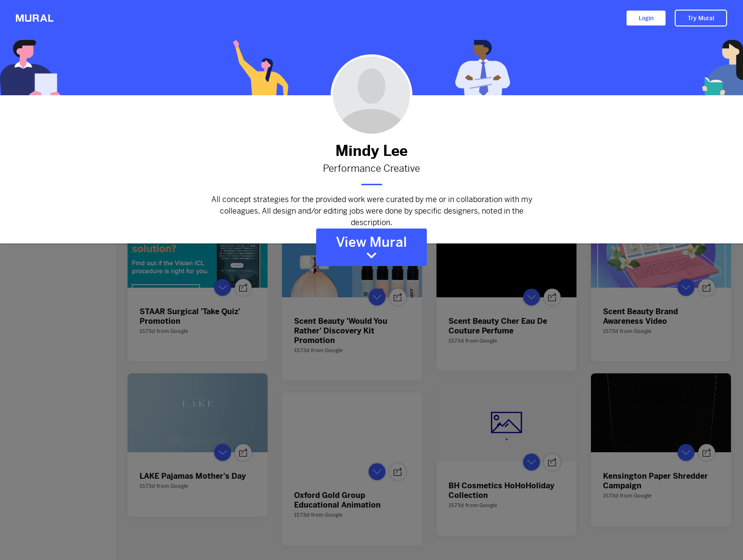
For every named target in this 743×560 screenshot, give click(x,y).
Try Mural (701, 18)
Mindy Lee (371, 151)
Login (646, 18)
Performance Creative (371, 169)
